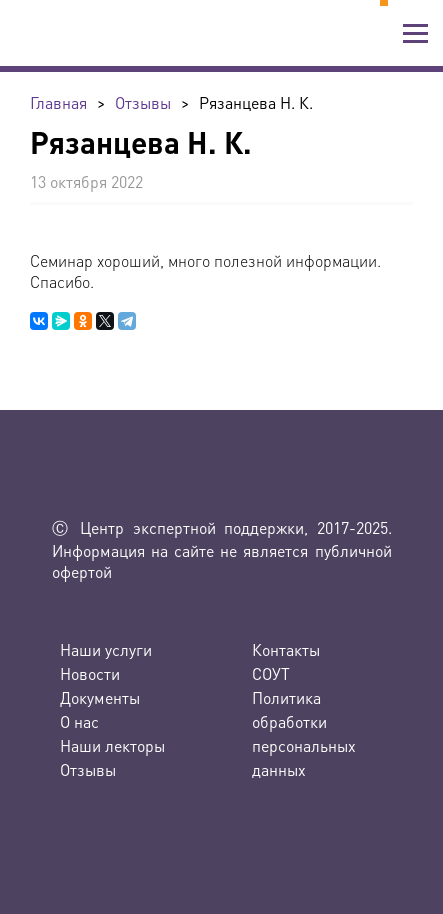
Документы (100, 697)
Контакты (286, 649)
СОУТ (271, 673)
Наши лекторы (112, 745)
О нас (79, 721)
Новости (90, 673)
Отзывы (88, 769)
